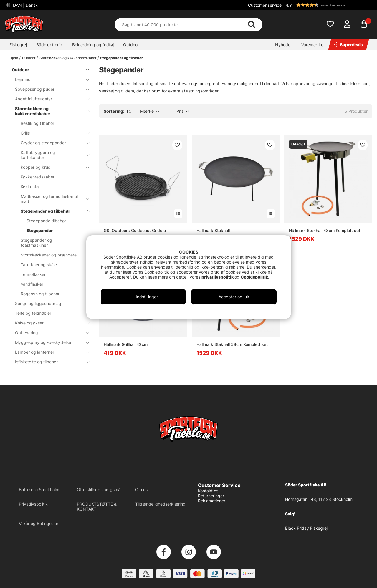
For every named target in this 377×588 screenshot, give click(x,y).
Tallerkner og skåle (51, 265)
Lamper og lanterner (49, 352)
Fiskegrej (18, 45)
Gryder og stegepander (51, 143)
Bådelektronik (49, 45)
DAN (25, 5)
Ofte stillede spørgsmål (99, 490)
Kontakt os (208, 491)
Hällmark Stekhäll (213, 230)
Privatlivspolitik (33, 504)
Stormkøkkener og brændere (51, 255)
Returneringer (211, 496)
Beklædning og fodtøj (93, 45)
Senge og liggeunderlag (49, 303)
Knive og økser (49, 323)
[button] (328, 5)
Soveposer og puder (49, 89)
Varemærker (313, 45)
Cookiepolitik (254, 277)
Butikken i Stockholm (39, 490)
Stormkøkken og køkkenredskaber (68, 58)
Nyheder (283, 45)
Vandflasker (32, 284)
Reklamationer (212, 501)
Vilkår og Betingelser (39, 523)
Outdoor (131, 45)
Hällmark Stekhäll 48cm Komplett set (325, 230)
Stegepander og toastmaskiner (36, 243)
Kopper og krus (51, 167)
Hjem (14, 58)
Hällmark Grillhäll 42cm (126, 344)
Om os (141, 490)
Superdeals (349, 45)
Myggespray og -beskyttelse (49, 342)
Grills (51, 133)
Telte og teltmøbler (49, 313)
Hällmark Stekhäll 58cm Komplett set (232, 344)
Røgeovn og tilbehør (51, 294)
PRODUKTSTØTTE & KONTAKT (97, 506)
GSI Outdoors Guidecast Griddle (135, 230)
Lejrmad (49, 79)
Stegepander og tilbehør (121, 58)
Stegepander (40, 230)
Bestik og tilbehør (37, 123)
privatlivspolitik (218, 277)
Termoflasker (51, 274)
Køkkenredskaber (38, 177)
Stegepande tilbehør (46, 221)
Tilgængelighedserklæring (160, 504)
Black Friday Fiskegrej (306, 528)
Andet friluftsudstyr (49, 99)
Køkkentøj (30, 187)
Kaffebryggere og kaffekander (51, 155)
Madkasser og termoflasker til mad (51, 199)
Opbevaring (49, 333)
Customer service (265, 5)
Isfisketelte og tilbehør (49, 362)
